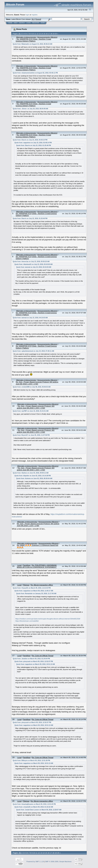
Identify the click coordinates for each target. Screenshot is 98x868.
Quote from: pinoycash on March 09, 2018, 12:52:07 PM (34, 661)
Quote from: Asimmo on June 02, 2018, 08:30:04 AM (34, 478)
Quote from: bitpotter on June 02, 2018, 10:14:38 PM (33, 476)
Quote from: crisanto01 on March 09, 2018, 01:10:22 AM (34, 807)
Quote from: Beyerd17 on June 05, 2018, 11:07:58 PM (31, 435)
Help (16, 23)
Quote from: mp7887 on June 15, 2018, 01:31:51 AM (31, 411)
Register (36, 23)
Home (10, 23)
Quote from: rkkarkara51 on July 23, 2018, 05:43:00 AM (34, 264)
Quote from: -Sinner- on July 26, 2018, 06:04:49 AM (30, 109)
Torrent (38, 19)
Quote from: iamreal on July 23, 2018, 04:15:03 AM (34, 267)
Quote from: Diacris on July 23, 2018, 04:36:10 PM (30, 140)
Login (28, 23)
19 (54, 34)
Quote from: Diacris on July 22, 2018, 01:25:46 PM (34, 145)
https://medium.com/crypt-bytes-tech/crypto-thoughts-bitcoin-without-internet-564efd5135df (48, 619)
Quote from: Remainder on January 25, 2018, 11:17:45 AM (36, 594)
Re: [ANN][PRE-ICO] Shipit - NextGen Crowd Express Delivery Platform (33, 40)
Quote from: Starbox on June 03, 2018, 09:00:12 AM (31, 473)
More (43, 23)
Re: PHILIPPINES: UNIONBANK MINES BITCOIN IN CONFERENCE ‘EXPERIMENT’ (37, 566)
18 (51, 34)
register (34, 15)
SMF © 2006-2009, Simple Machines (58, 862)
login (28, 15)
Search (22, 23)
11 (35, 34)
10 (33, 34)
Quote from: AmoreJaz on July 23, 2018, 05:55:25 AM (31, 262)
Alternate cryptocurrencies (26, 37)
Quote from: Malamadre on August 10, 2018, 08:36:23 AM (32, 44)
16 (47, 34)
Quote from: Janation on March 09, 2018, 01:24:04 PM (31, 659)
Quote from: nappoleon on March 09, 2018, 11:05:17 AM (34, 591)
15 (44, 34)
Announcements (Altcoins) (47, 37)
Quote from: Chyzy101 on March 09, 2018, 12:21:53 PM (32, 588)
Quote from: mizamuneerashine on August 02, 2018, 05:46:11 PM (35, 73)
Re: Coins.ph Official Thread (43, 656)
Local (19, 565)
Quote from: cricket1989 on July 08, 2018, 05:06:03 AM (32, 387)
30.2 (33, 19)
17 (49, 34)
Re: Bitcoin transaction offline (42, 585)
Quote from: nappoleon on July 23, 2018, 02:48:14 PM (33, 143)
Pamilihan (27, 565)
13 (40, 34)
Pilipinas (26, 585)
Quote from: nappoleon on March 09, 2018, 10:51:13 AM (36, 664)
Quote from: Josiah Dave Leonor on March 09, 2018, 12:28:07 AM (39, 810)
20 (56, 34)
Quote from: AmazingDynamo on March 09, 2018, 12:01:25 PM (34, 804)
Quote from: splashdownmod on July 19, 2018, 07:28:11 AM (33, 351)
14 (42, 34)
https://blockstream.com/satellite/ (27, 621)
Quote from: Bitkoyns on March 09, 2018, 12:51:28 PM (31, 760)
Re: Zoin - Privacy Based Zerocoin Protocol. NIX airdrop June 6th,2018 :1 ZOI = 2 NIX (37, 383)
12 (38, 34)
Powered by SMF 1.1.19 (35, 862)
